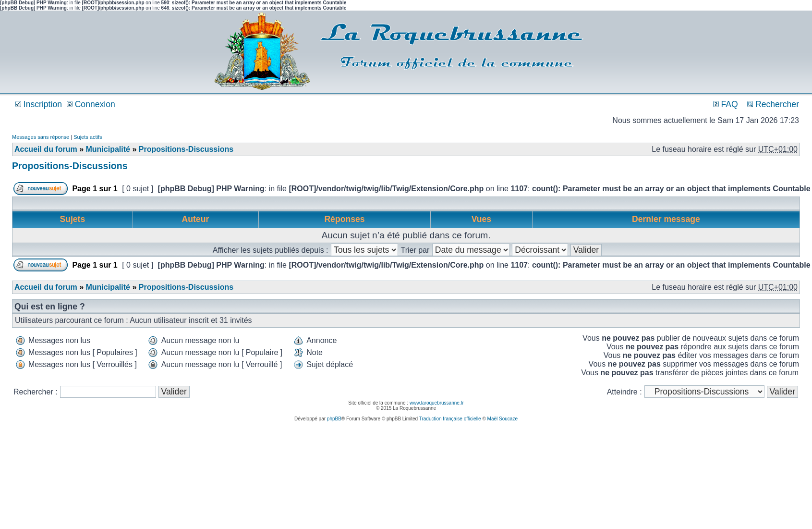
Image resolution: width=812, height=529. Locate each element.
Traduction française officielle (450, 419)
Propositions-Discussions (186, 149)
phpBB (334, 419)
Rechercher (773, 104)
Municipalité (108, 149)
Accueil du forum (46, 149)
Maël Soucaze (503, 419)
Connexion (91, 104)
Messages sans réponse (41, 137)
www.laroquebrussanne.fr (437, 403)
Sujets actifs (88, 137)
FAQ (726, 104)
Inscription (39, 104)
